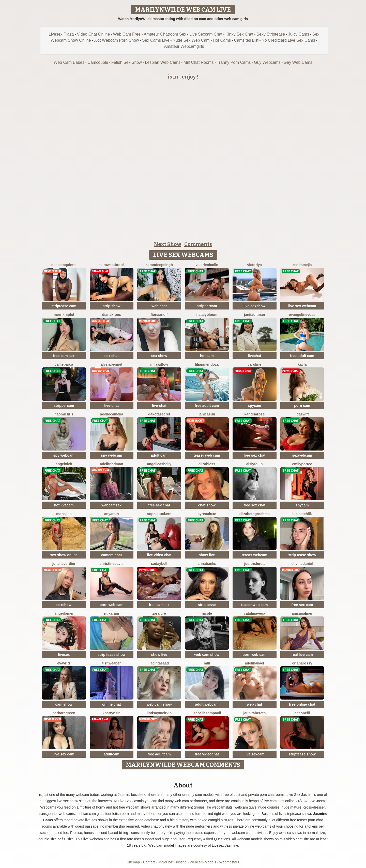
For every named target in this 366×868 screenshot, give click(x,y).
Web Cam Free (127, 34)
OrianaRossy (302, 663)
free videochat (207, 754)
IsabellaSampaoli (207, 713)
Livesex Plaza (61, 34)
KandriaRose (255, 414)
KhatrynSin (111, 713)
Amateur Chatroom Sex (165, 34)
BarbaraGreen (64, 713)
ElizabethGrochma (255, 514)
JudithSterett (255, 564)
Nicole (207, 613)
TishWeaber (111, 663)
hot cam (207, 356)
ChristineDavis (112, 564)
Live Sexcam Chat (206, 34)
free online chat (302, 704)
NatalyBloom (207, 315)
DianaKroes (112, 315)
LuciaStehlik (302, 514)
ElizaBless (207, 464)
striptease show (302, 754)
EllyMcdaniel (302, 564)
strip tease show (302, 555)
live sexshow (254, 306)
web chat (159, 306)
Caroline (254, 364)
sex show (159, 356)
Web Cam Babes (69, 62)
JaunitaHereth (254, 713)
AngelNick (64, 464)
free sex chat (254, 455)
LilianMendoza (207, 364)
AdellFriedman (111, 464)
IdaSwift (302, 414)
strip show (112, 306)
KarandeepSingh (159, 265)
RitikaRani (111, 613)
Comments (198, 244)
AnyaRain (112, 514)
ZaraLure (159, 613)
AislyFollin (255, 464)
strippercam (207, 306)
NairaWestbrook (111, 265)
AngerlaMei (64, 613)
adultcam (111, 754)
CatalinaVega (254, 613)
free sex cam (302, 605)
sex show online (64, 555)
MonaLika (64, 514)
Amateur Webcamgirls (184, 46)
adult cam (159, 455)
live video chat (159, 555)
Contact (149, 862)
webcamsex (111, 505)
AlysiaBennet (111, 364)
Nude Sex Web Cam (191, 40)
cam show (64, 704)
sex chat (112, 356)
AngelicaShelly (159, 464)
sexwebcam (302, 455)
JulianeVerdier (64, 564)
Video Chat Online (94, 34)
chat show (207, 505)
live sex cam (64, 754)
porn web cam (112, 605)
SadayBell (159, 564)
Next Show (168, 244)
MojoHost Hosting (172, 862)
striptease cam (64, 306)
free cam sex (64, 356)
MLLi (207, 663)
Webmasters (229, 862)
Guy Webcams (267, 62)
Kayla (302, 364)
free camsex (159, 605)
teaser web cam (207, 455)
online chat (112, 704)
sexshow (64, 605)
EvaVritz (64, 663)
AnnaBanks (207, 564)
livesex (64, 655)
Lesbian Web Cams (163, 62)
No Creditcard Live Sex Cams (288, 40)
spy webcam (64, 455)
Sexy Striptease (271, 34)
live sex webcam (302, 306)
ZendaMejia (302, 265)
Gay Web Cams (298, 62)
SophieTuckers (159, 514)
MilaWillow (159, 364)
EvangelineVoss (302, 315)
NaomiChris (64, 414)
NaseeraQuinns (64, 265)
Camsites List (246, 40)
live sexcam (255, 754)
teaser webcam (254, 555)
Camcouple (98, 62)
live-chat (111, 406)
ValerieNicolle (207, 265)
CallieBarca (64, 364)
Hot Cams (222, 40)
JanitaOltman (254, 315)
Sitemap (133, 862)
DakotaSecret (159, 414)
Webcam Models (203, 862)
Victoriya (254, 265)
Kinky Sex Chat (239, 34)
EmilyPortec (302, 464)
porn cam (302, 406)
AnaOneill (302, 713)
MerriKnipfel (64, 315)
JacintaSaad (159, 663)
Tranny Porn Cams (234, 62)
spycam (254, 406)
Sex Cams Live (156, 40)
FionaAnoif (159, 315)
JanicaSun (207, 414)
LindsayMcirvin (159, 713)
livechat (254, 356)
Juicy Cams (299, 34)
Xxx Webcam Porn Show (117, 40)
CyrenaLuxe (207, 514)
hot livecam (64, 505)
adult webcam (207, 704)
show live (207, 555)
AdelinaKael (255, 663)
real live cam (302, 655)
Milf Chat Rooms (199, 62)
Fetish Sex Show (127, 62)
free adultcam (159, 754)
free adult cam (302, 356)
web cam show (207, 655)
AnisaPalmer (302, 613)
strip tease (207, 605)
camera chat (112, 555)
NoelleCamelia (112, 414)
